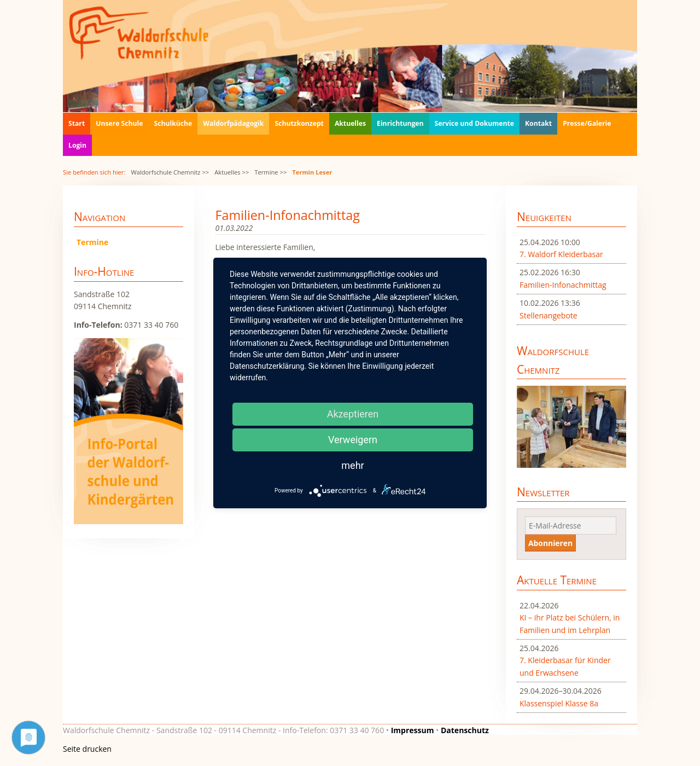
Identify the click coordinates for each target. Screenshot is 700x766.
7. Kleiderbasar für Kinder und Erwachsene (565, 666)
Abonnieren (550, 543)
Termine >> (270, 172)
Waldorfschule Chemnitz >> (170, 172)
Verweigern (353, 440)
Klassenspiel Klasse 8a (559, 703)
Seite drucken (87, 749)
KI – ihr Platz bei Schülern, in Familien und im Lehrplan (570, 623)
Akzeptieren (353, 414)
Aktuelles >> (232, 172)
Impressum (413, 730)
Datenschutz (465, 730)
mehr (352, 465)
